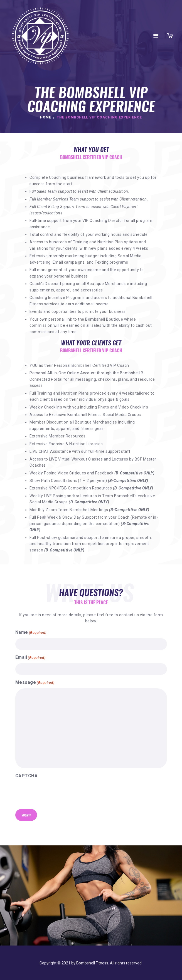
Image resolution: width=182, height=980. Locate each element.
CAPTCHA (27, 776)
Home (46, 117)
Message (35, 683)
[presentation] (58, 795)
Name (31, 633)
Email (30, 658)
